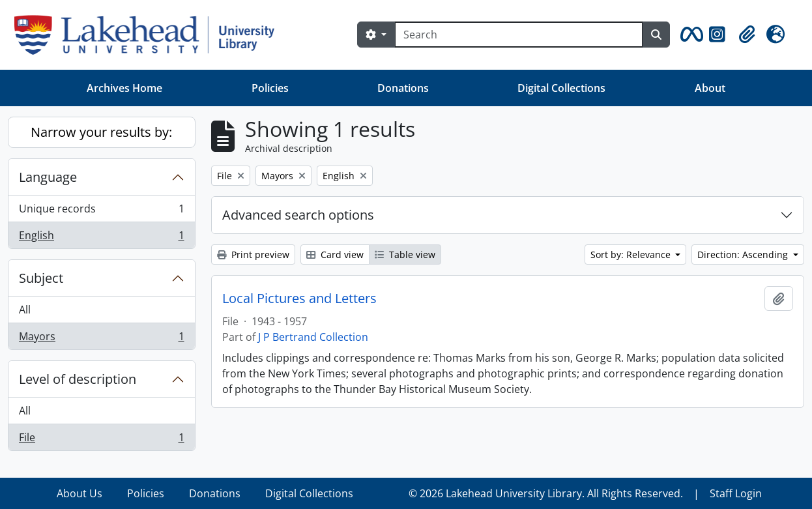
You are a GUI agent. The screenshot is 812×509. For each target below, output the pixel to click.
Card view (335, 254)
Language (48, 177)
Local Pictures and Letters (299, 298)
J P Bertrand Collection (313, 337)
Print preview (253, 254)
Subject (41, 278)
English (101, 238)
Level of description (78, 379)
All (25, 310)
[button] (689, 35)
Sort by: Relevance (632, 254)
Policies (270, 88)
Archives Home (124, 88)
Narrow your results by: (101, 132)
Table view (405, 254)
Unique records (101, 211)
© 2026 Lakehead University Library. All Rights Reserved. (546, 493)
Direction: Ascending (744, 254)
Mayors (101, 339)
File (101, 440)
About (710, 88)
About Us (80, 493)
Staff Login (736, 493)
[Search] (519, 35)
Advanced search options (298, 215)
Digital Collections (561, 88)
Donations (403, 88)
